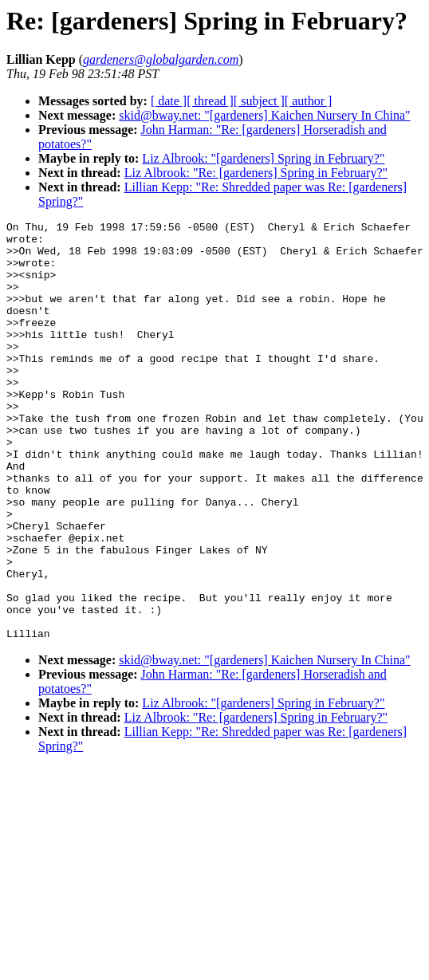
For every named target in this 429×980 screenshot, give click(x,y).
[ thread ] (210, 101)
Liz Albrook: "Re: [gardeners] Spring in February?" (256, 173)
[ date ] (169, 101)
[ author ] (309, 101)
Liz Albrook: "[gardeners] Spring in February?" (263, 158)
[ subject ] (259, 101)
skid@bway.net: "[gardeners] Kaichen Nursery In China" (264, 115)
